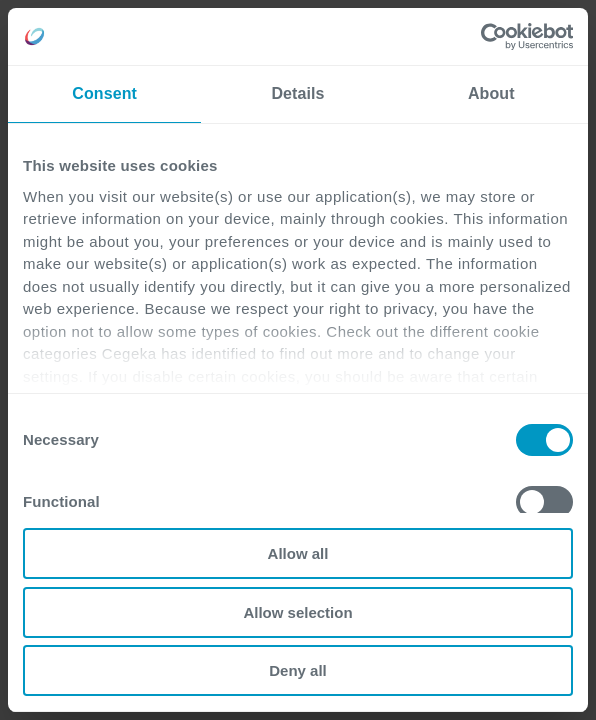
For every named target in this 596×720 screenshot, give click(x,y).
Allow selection (297, 612)
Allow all (298, 553)
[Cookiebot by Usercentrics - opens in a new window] (485, 36)
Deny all (298, 670)
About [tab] (491, 93)
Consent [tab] (104, 93)
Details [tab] (297, 93)
